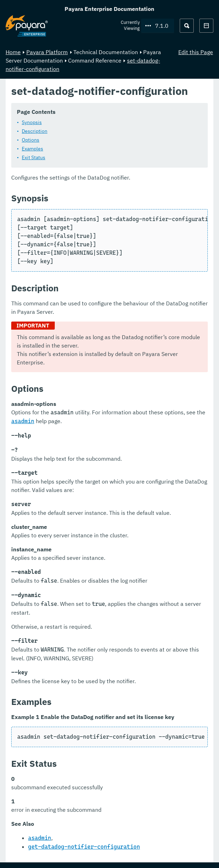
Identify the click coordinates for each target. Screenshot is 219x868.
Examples (32, 149)
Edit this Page (196, 52)
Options (31, 140)
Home (13, 52)
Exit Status (34, 157)
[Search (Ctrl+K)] (187, 26)
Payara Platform (47, 52)
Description (35, 131)
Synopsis (32, 122)
